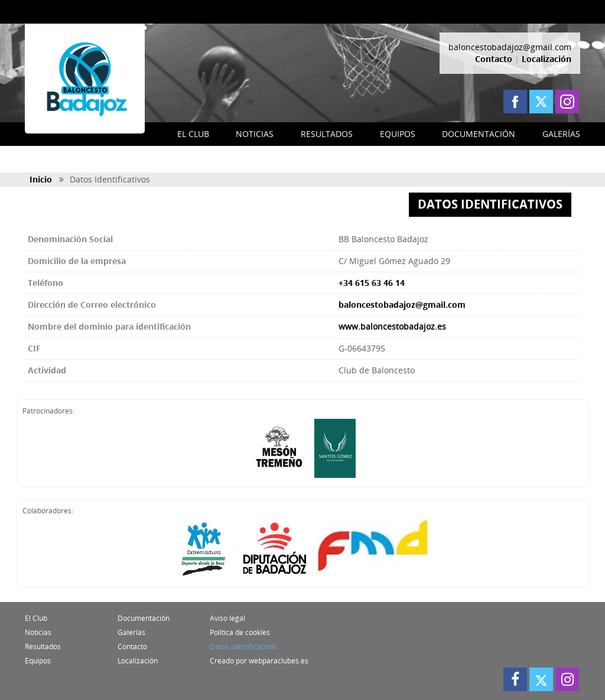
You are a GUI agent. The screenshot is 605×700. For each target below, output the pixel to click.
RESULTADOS (327, 134)
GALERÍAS (561, 134)
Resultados (43, 647)
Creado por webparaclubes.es (259, 661)
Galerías (131, 632)
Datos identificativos (243, 647)
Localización (547, 59)
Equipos (38, 661)
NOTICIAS (255, 134)
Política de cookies (240, 632)
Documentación (144, 618)
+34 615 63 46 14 (372, 283)
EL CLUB (193, 134)
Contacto (494, 59)
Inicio (41, 179)
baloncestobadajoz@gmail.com (510, 47)
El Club (36, 618)
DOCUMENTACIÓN (479, 134)
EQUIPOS (398, 134)
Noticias (38, 632)
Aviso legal (227, 618)
